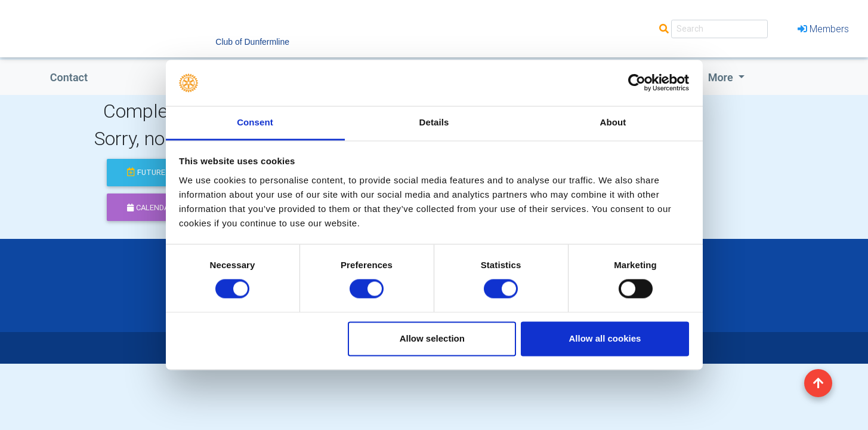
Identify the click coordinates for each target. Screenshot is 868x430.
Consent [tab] (255, 122)
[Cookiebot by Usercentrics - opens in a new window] (637, 83)
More (722, 77)
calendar (150, 208)
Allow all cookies (605, 338)
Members (823, 29)
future (146, 172)
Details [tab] (434, 122)
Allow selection (432, 338)
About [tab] (613, 122)
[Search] (719, 29)
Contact (69, 77)
